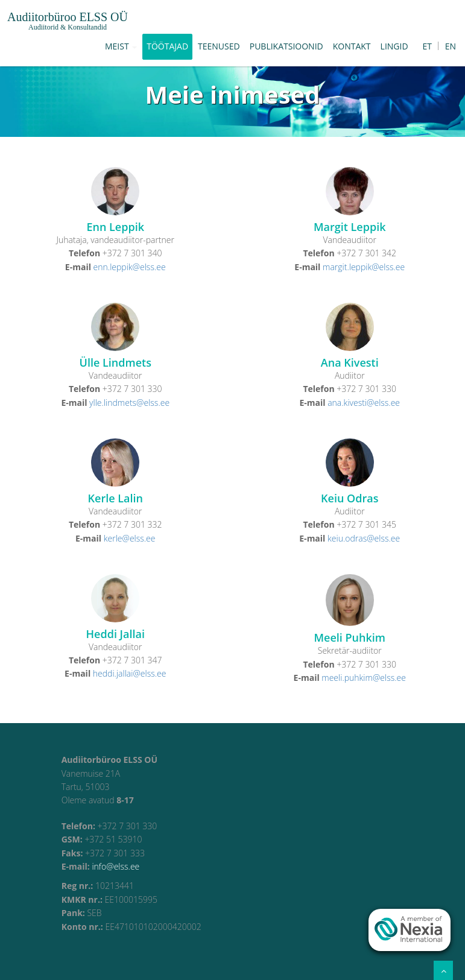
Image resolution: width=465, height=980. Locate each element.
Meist (121, 46)
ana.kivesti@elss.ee (364, 403)
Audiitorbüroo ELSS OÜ (68, 17)
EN (451, 46)
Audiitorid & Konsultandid (68, 27)
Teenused (219, 46)
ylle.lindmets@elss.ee (129, 403)
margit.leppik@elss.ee (364, 267)
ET (428, 46)
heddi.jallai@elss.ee (130, 673)
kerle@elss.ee (130, 538)
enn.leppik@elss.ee (130, 267)
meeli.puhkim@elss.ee (364, 678)
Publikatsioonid (286, 46)
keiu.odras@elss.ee (364, 538)
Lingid (394, 46)
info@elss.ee (115, 866)
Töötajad (167, 46)
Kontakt (352, 46)
